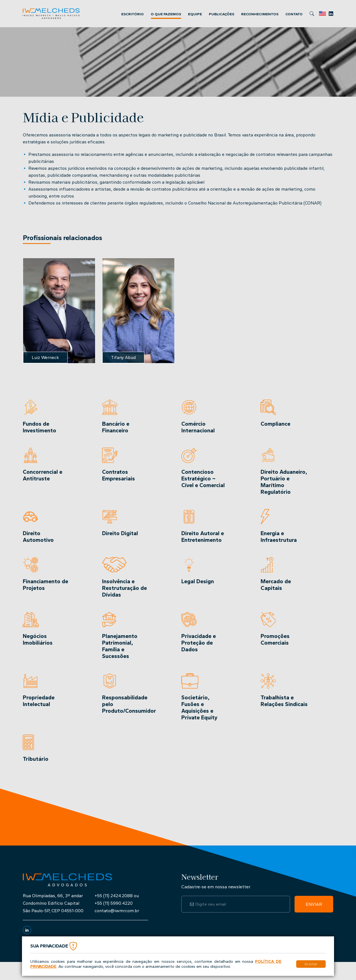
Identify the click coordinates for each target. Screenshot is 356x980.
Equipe (195, 14)
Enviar (314, 904)
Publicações (222, 14)
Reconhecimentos (260, 14)
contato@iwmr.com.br (117, 911)
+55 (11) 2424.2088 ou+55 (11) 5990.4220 (117, 899)
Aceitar (311, 964)
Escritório (133, 14)
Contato (294, 14)
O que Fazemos (166, 14)
